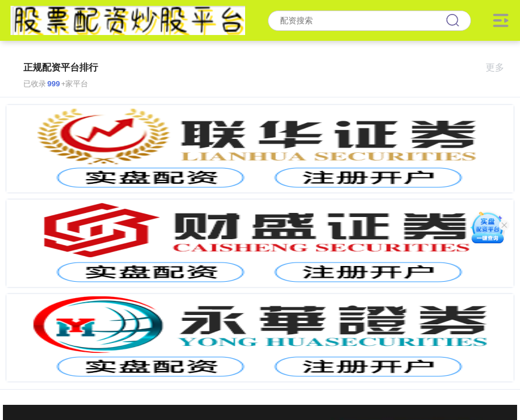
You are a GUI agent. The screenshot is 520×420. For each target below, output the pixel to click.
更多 (500, 67)
